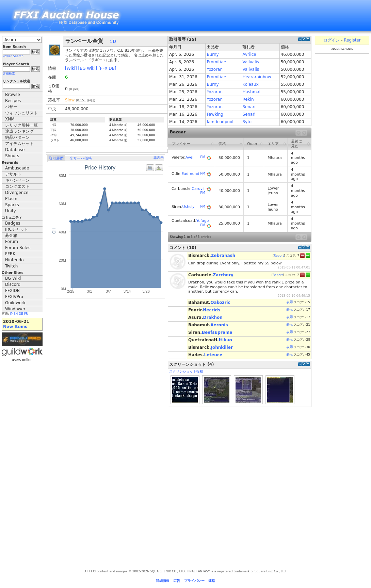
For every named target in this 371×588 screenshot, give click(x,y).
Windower (15, 309)
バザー (11, 107)
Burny (213, 54)
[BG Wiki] (88, 68)
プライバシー (194, 581)
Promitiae (216, 62)
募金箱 (11, 235)
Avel (189, 157)
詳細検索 (9, 73)
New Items (15, 327)
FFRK (10, 254)
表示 (290, 302)
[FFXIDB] (107, 68)
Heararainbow (257, 77)
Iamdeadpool (220, 122)
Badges (13, 223)
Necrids (212, 310)
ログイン (332, 40)
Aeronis (219, 325)
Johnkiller (222, 347)
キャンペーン (17, 180)
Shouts (12, 156)
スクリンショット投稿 (186, 371)
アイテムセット (19, 144)
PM (203, 157)
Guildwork (15, 303)
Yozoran (215, 69)
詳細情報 (163, 581)
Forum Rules (18, 248)
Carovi (198, 189)
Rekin (248, 99)
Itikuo (225, 340)
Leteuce (213, 355)
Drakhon (213, 317)
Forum (12, 242)
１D (112, 42)
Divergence (17, 193)
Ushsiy (189, 207)
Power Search (13, 56)
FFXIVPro (14, 297)
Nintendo (14, 260)
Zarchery (223, 275)
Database (15, 150)
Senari (249, 107)
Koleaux (250, 84)
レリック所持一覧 (21, 125)
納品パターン (17, 137)
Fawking (215, 114)
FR (26, 314)
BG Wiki (13, 278)
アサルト (13, 174)
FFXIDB (12, 291)
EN (16, 314)
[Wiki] (71, 68)
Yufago (203, 221)
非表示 (159, 158)
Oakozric (220, 303)
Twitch (11, 266)
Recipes (13, 101)
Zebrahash (223, 256)
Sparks (12, 205)
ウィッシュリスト (21, 113)
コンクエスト (17, 186)
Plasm (11, 199)
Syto (247, 122)
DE (21, 314)
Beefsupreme (217, 332)
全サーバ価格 (81, 158)
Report (279, 256)
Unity (11, 211)
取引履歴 (56, 158)
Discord (13, 284)
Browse (13, 95)
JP (11, 314)
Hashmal (251, 92)
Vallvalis (251, 62)
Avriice (249, 54)
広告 (177, 581)
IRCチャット (17, 229)
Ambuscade (17, 168)
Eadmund (190, 174)
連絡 (212, 581)
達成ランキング (19, 131)
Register (352, 40)
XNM (10, 119)
